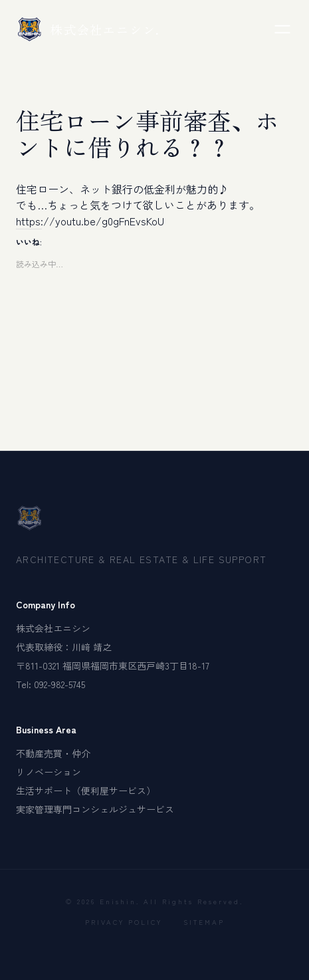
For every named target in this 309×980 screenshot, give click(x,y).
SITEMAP (204, 922)
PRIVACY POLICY (124, 922)
